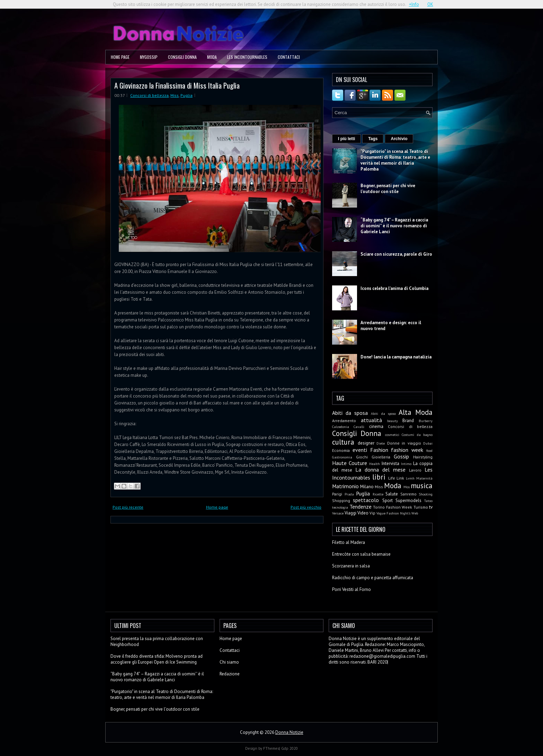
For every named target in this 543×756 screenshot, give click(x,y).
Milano (367, 487)
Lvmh (410, 478)
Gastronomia (342, 457)
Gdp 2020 (290, 748)
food (429, 450)
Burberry (426, 421)
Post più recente (128, 507)
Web (415, 513)
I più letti (346, 139)
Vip (372, 513)
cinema (376, 426)
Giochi (362, 457)
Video (363, 513)
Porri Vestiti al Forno (351, 589)
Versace (338, 513)
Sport (388, 500)
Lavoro (415, 470)
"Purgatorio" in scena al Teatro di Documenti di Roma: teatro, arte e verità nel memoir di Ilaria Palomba (395, 160)
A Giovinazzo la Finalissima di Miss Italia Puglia (177, 85)
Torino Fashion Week (393, 507)
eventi (360, 450)
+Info (414, 4)
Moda (212, 57)
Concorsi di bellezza (149, 95)
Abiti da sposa (350, 413)
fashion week (407, 450)
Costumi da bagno (417, 435)
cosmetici (392, 435)
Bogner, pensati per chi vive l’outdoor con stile (388, 189)
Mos (407, 487)
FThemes (271, 748)
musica (422, 486)
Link (400, 478)
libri (379, 477)
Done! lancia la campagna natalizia (396, 357)
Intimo (406, 464)
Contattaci (289, 57)
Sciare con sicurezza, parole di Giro (396, 254)
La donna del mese (380, 470)
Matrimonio (345, 486)
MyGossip (149, 57)
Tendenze (360, 507)
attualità (371, 420)
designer (366, 443)
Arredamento (344, 421)
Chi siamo (229, 662)
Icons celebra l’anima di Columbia (394, 288)
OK (430, 4)
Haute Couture (350, 463)
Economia (341, 450)
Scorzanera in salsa (351, 566)
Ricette (378, 494)
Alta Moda (416, 412)
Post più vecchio (306, 507)
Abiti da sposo (383, 413)
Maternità (424, 478)
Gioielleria (381, 457)
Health (375, 464)
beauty (393, 421)
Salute (392, 494)
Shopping (341, 500)
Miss (175, 95)
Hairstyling (423, 457)
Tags (373, 139)
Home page (120, 57)
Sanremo (408, 494)
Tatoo (428, 501)
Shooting (426, 494)
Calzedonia (341, 427)
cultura (343, 442)
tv (431, 507)
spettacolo (366, 500)
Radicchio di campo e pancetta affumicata (373, 578)
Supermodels (408, 500)
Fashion (379, 450)
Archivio (399, 139)
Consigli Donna (182, 57)
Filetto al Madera (349, 542)
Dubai (428, 443)
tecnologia (340, 507)
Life (392, 478)
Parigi (337, 494)
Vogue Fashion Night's (393, 513)
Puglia (186, 95)
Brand (408, 421)
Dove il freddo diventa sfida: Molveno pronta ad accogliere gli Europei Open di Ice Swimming (157, 659)
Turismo (421, 507)
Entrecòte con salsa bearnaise (361, 554)
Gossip (401, 456)
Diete (381, 443)
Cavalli (359, 427)
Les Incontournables (247, 57)
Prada (349, 494)
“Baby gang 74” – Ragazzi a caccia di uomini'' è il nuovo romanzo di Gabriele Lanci (394, 226)
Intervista (390, 463)
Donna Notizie (289, 732)
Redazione (230, 674)
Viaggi (350, 513)
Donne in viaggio (404, 443)
